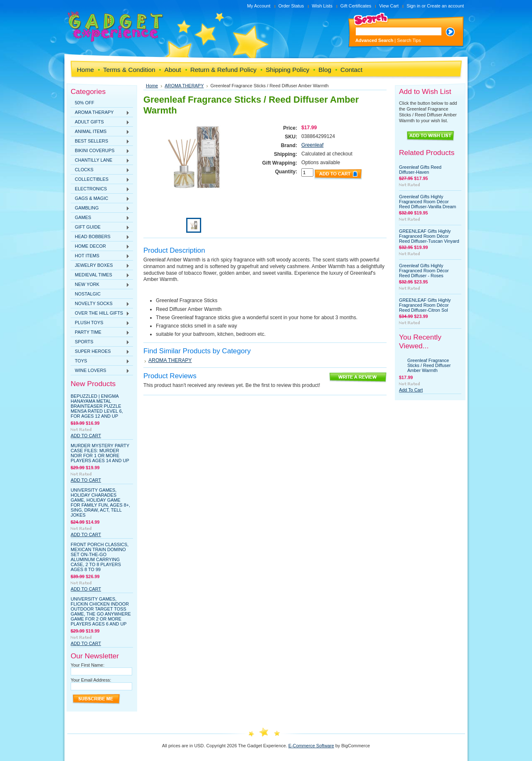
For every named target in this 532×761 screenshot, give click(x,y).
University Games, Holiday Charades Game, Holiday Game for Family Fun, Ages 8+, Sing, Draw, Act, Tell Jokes (100, 502)
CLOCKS (100, 170)
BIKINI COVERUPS (100, 151)
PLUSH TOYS (100, 323)
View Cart (389, 6)
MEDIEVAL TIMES (100, 275)
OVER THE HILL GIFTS (100, 313)
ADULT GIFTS (100, 122)
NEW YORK (100, 285)
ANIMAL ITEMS (100, 132)
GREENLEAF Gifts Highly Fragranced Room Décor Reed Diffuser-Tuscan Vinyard (429, 236)
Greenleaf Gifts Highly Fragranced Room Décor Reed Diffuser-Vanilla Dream (427, 202)
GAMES (100, 218)
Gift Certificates (356, 6)
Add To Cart (86, 436)
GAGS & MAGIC (100, 199)
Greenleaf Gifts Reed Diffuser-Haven (420, 170)
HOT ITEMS (100, 256)
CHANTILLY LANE (100, 160)
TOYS (100, 361)
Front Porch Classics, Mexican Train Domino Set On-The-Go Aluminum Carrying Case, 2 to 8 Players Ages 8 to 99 (100, 557)
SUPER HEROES (100, 352)
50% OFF (85, 103)
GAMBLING (100, 208)
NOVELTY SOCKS (100, 304)
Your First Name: (87, 665)
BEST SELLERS (100, 141)
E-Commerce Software (311, 746)
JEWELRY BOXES (100, 266)
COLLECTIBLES (100, 180)
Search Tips (409, 40)
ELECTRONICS (100, 189)
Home (152, 86)
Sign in (413, 6)
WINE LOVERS (100, 371)
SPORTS (100, 342)
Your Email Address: (91, 680)
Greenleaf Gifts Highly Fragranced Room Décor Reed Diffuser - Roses (424, 271)
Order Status (291, 6)
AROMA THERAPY (100, 113)
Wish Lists (322, 6)
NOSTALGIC (88, 294)
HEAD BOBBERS (100, 237)
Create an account (445, 6)
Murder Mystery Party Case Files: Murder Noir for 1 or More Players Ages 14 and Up (100, 453)
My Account (259, 6)
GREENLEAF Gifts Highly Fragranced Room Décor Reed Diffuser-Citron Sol (425, 305)
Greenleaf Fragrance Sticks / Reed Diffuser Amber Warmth (429, 365)
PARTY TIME (100, 332)
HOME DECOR (100, 246)
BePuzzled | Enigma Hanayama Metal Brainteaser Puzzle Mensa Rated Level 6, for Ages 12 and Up (97, 406)
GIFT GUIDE (100, 227)
